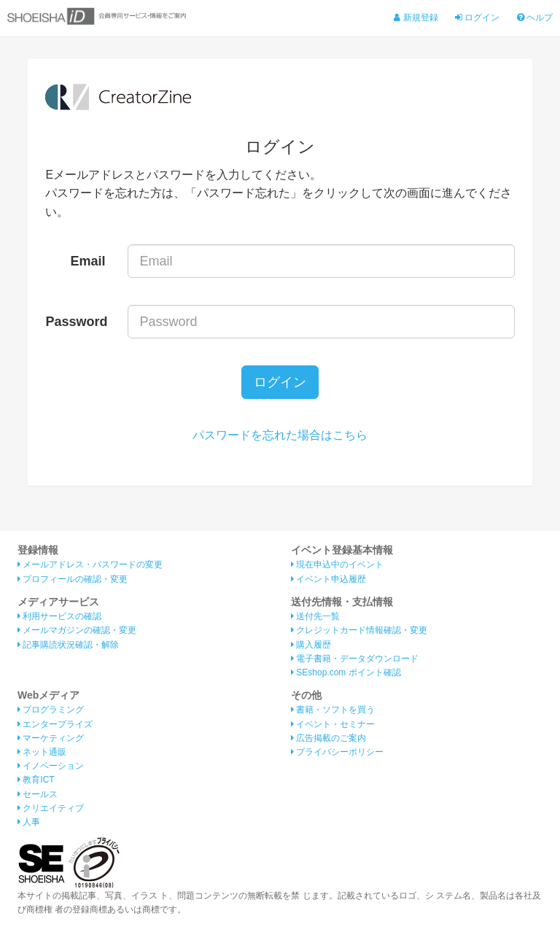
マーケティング (51, 738)
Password (76, 322)
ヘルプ (535, 18)
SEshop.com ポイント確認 (346, 672)
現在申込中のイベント (337, 565)
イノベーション (51, 766)
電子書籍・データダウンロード (355, 659)
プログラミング (51, 710)
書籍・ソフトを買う (333, 710)
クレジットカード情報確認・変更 (359, 630)
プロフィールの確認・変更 (73, 579)
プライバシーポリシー (337, 752)
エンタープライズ (55, 724)
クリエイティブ (51, 808)
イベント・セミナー (333, 724)
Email (88, 261)
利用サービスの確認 (59, 616)
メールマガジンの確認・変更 (77, 630)
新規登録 (416, 18)
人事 (29, 822)
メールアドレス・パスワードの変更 (90, 565)
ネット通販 (42, 752)
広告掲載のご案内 (328, 738)
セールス (38, 794)
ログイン (477, 18)
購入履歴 (311, 645)
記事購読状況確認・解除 (68, 645)
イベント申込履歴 (328, 579)
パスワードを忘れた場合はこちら (280, 435)
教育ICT (36, 780)
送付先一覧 (315, 616)
